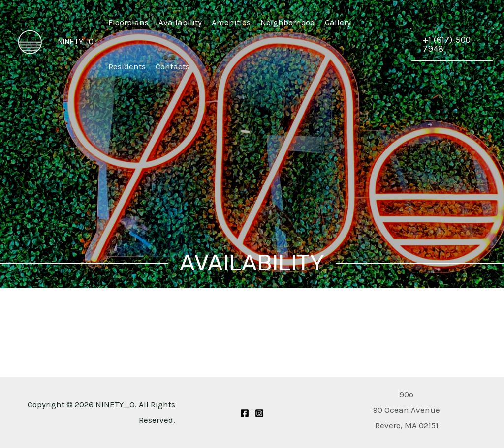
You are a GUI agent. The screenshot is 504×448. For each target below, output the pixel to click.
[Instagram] (259, 413)
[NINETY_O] (30, 41)
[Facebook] (245, 413)
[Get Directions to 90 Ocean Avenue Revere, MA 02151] (407, 410)
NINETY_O (76, 42)
